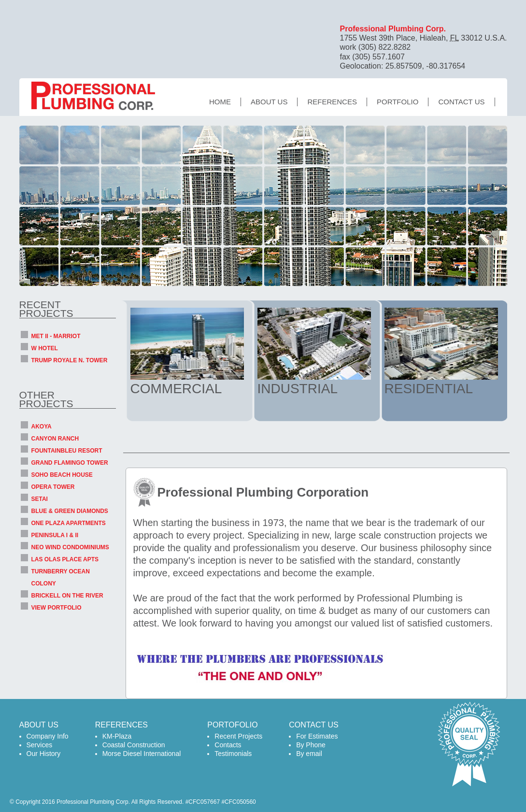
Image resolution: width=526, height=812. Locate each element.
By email (309, 754)
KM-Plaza (117, 736)
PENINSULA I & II (55, 535)
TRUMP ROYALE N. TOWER (70, 360)
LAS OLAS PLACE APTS (65, 559)
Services (40, 745)
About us (269, 102)
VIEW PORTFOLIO (57, 608)
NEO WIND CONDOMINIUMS (70, 547)
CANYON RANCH (55, 439)
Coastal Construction (134, 745)
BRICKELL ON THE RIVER (67, 596)
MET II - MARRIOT (56, 336)
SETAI (40, 499)
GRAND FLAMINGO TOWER (70, 463)
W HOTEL (45, 348)
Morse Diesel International (142, 754)
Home (220, 102)
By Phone (311, 745)
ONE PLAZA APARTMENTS (69, 523)
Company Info (48, 736)
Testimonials (233, 754)
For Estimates (317, 736)
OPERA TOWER (53, 487)
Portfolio (398, 102)
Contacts (228, 745)
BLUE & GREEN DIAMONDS (70, 511)
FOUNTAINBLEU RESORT (67, 451)
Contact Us (461, 102)
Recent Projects (238, 736)
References (332, 102)
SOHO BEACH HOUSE (62, 475)
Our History (44, 754)
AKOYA (42, 427)
